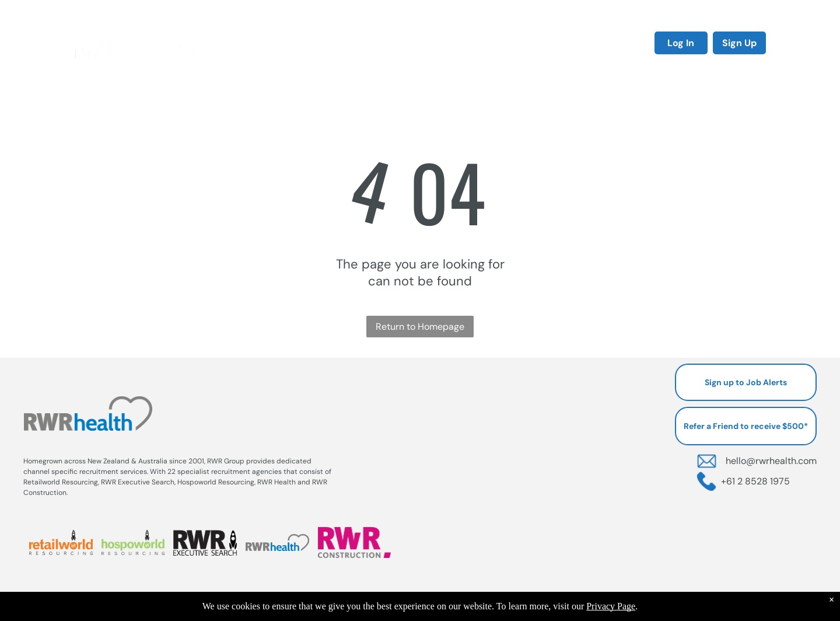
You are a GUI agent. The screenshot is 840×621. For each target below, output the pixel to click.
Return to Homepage (420, 327)
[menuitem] (278, 42)
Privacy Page (611, 606)
